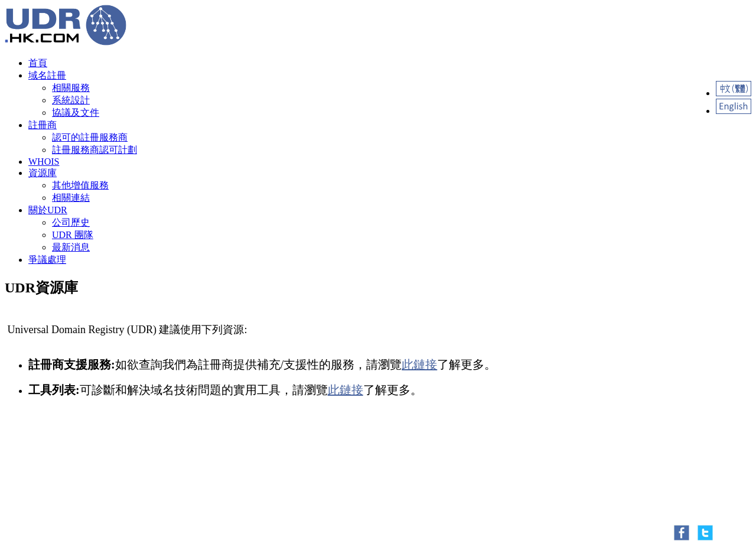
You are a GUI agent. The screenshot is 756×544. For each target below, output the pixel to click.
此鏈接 (419, 364)
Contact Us (60, 501)
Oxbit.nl (91, 474)
